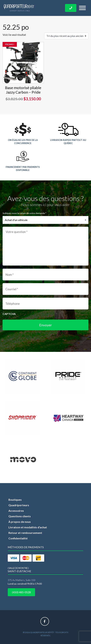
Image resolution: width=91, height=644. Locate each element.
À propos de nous (20, 522)
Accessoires (16, 511)
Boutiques (15, 500)
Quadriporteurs (19, 505)
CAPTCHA (9, 314)
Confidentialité (18, 538)
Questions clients (20, 516)
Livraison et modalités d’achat (28, 527)
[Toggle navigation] (82, 8)
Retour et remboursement (25, 533)
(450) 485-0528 (21, 592)
